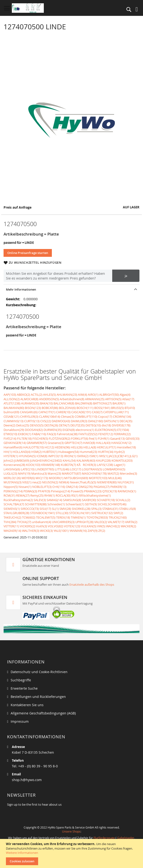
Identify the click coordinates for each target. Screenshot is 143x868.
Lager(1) (120, 465)
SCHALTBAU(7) (14, 504)
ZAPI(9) (93, 531)
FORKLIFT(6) (80, 438)
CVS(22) (46, 421)
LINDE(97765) (45, 469)
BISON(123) (33, 408)
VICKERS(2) (28, 526)
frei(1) (93, 438)
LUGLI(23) (10, 473)
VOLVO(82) (56, 526)
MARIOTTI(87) (71, 473)
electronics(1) (85, 430)
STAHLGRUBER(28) (16, 513)
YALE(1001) (61, 531)
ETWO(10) (10, 434)
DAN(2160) (96, 421)
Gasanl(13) (117, 438)
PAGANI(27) (102, 487)
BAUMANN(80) (14, 408)
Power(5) (77, 491)
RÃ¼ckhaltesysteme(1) (95, 495)
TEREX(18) (63, 517)
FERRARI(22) (122, 434)
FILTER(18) (24, 438)
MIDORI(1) (56, 478)
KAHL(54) (69, 460)
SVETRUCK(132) (102, 513)
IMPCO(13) (56, 456)
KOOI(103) (33, 465)
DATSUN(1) (111, 421)
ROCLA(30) (63, 495)
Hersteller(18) (126, 447)
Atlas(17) (128, 399)
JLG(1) (134, 456)
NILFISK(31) (126, 482)
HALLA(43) (103, 443)
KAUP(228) (103, 460)
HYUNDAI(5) (27, 456)
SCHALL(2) (123, 500)
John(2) (9, 460)
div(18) (106, 425)
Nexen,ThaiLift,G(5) (83, 482)
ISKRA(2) (83, 456)
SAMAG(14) (54, 500)
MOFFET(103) (98, 478)
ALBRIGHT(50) (109, 395)
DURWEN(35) (53, 430)
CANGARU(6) (29, 412)
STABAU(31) (110, 509)
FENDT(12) (106, 434)
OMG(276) (86, 487)
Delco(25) (23, 425)
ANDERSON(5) (49, 399)
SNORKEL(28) (81, 509)
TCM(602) (29, 517)
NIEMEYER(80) (107, 482)
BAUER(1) (119, 403)
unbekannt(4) (42, 522)
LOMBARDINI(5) (114, 469)
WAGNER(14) (12, 531)
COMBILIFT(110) (86, 417)
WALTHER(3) (31, 531)
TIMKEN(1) (78, 517)
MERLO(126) (12, 478)
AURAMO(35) (30, 403)
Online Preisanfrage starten (28, 253)
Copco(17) (105, 417)
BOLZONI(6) (67, 408)
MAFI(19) (24, 473)
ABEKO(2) (23, 395)
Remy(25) (37, 495)
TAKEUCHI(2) (12, 517)
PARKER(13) (118, 487)
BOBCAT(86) (50, 408)
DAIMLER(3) (79, 421)
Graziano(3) (56, 443)
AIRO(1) (93, 395)
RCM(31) (9, 495)
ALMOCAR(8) (29, 399)
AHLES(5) (49, 395)
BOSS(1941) (102, 408)
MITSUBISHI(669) (76, 478)
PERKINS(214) (13, 491)
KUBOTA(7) (68, 465)
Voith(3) (42, 526)
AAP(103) (10, 395)
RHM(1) (50, 495)
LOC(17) (76, 469)
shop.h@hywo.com (27, 780)
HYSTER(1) (11, 456)
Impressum (20, 721)
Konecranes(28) (14, 465)
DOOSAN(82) (34, 430)
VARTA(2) (131, 522)
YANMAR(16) (78, 531)
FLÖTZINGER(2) (60, 438)
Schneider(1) (56, 504)
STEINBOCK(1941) (42, 513)
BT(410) (130, 408)
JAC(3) (113, 456)
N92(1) (27, 482)
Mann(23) (54, 473)
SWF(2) (118, 513)
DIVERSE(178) (121, 425)
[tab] (71, 289)
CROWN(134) (122, 417)
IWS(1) (103, 456)
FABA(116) (39, 434)
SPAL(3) (96, 509)
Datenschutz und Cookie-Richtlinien (39, 672)
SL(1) (55, 509)
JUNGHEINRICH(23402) (46, 460)
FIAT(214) (10, 438)
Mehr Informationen (21, 289)
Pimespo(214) (60, 491)
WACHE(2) (113, 526)
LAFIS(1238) (105, 465)
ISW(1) (94, 456)
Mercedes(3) (128, 473)
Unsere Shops (71, 831)
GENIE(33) (132, 438)
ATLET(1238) (12, 403)
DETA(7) (64, 425)
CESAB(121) (11, 417)
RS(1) (75, 495)
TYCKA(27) (24, 522)
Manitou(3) (39, 473)
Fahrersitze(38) (67, 434)
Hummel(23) (88, 452)
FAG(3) (51, 434)
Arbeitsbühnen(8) (72, 399)
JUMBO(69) (22, 460)
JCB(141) (123, 456)
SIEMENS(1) (12, 509)
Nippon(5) (11, 487)
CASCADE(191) (81, 412)
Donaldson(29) (14, 430)
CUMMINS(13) (13, 421)
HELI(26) (77, 447)
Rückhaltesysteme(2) (18, 500)
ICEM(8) (42, 456)
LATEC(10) (28, 469)
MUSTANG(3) (13, 482)
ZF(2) (102, 531)
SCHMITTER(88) (36, 504)
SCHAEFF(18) (106, 500)
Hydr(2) (119, 452)
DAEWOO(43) (61, 421)
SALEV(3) (40, 500)
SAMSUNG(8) (72, 500)
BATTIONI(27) (102, 403)
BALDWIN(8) (84, 403)
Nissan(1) (25, 487)
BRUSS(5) (117, 408)
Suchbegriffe (21, 680)
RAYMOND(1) (127, 491)
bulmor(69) (11, 412)
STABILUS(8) (127, 509)
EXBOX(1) (25, 434)
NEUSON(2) (50, 482)
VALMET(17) (116, 522)
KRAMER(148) (51, 465)
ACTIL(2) (37, 395)
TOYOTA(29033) (97, 517)
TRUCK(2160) (118, 517)
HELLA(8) (90, 447)
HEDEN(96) (62, 447)
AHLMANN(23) (67, 395)
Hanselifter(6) (13, 447)
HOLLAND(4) (22, 452)
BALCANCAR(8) (64, 403)
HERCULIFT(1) (107, 447)
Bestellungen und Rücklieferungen (38, 697)
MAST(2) (113, 473)
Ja (126, 276)
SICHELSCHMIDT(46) (112, 504)
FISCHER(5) (40, 438)
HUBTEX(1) (50, 452)
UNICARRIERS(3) (63, 522)
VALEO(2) (101, 522)
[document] (72, 853)
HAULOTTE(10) (34, 447)
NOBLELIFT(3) (42, 487)
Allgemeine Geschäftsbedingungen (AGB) (43, 713)
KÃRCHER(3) (86, 465)
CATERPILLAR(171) (116, 412)
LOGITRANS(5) (92, 469)
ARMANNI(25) (95, 399)
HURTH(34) (106, 452)
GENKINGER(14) (15, 443)
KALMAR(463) (86, 460)
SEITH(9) (91, 504)
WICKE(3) (46, 531)
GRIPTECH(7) (73, 443)
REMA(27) (23, 495)
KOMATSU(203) (122, 460)
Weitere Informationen (22, 853)
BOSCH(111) (85, 408)
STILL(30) (62, 513)
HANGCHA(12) (121, 443)
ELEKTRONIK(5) (106, 430)
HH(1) (8, 452)
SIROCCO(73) (30, 509)
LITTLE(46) (62, 469)
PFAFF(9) (44, 491)
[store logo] (28, 8)
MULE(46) (115, 478)
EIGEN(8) (69, 430)
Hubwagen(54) (69, 452)
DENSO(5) (37, 425)
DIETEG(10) (93, 425)
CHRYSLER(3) (29, 417)
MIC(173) (42, 478)
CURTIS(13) (32, 421)
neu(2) (37, 482)
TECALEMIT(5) (46, 517)
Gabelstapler (126, 838)
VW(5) (101, 526)
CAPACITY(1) (47, 412)
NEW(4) (64, 482)
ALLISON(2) (12, 399)
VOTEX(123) (72, 526)
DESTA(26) (51, 425)
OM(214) (72, 487)
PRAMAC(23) (93, 491)
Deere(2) (9, 425)
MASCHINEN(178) (94, 473)
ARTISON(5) (113, 399)
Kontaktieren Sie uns (27, 705)
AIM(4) (83, 395)
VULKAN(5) (89, 526)
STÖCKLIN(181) (80, 513)
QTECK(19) (110, 491)
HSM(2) (36, 452)
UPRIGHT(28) (84, 522)
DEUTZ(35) (78, 425)
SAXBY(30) (89, 500)
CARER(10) (63, 412)
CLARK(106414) (50, 417)
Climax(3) (67, 417)
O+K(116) (59, 487)
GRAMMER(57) (37, 443)
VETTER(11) (11, 526)
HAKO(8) (89, 443)
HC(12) (49, 447)
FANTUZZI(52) (88, 434)
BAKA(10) (46, 403)
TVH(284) (10, 522)
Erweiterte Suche (24, 688)
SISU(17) (45, 509)
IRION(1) (70, 456)
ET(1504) (123, 430)
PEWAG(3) (30, 491)
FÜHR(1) (104, 438)
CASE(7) (97, 412)
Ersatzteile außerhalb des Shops (92, 584)
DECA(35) (126, 421)
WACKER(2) (128, 526)
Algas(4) (125, 395)
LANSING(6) (12, 469)
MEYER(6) (28, 478)
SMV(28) (65, 509)
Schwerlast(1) (75, 504)
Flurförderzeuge (104, 838)
